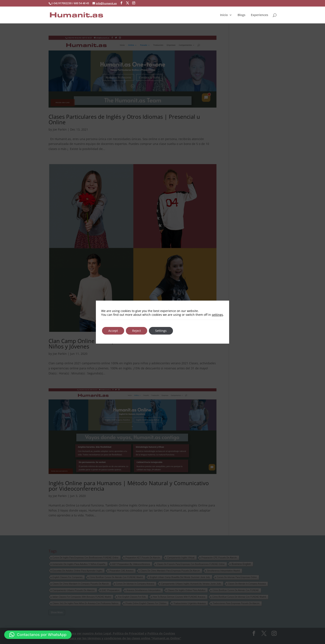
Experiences (260, 15)
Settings (161, 331)
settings (217, 315)
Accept (113, 331)
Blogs (241, 15)
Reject (137, 331)
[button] (38, 635)
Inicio (224, 15)
